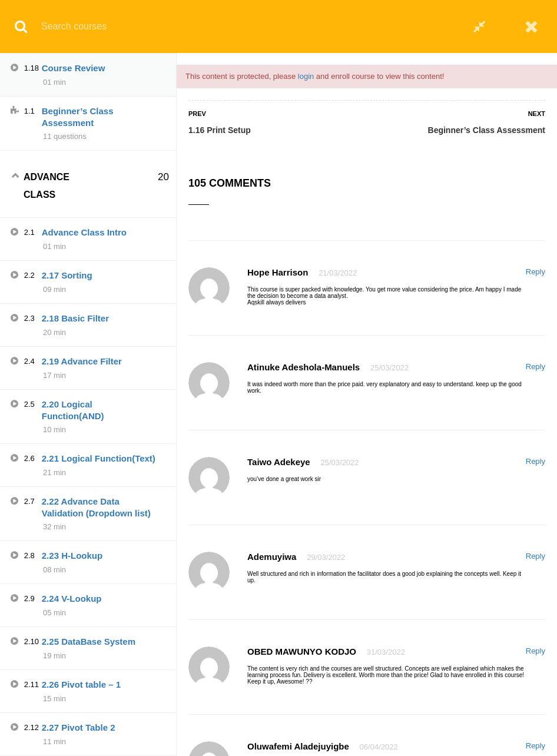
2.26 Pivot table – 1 (81, 684)
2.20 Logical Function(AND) (73, 410)
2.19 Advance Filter (82, 361)
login (306, 76)
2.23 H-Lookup (72, 556)
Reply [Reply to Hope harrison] (536, 272)
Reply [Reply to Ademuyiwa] (536, 556)
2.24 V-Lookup (72, 598)
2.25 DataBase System (89, 641)
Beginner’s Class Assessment (487, 130)
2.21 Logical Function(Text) (99, 458)
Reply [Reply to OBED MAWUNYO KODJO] (536, 651)
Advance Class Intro (84, 232)
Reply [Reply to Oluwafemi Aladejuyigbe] (536, 746)
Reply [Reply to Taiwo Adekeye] (536, 461)
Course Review (74, 68)
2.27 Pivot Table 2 (79, 727)
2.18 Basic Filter (75, 318)
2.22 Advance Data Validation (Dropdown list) (96, 507)
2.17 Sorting (67, 275)
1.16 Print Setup (220, 130)
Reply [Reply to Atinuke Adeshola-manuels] (536, 367)
